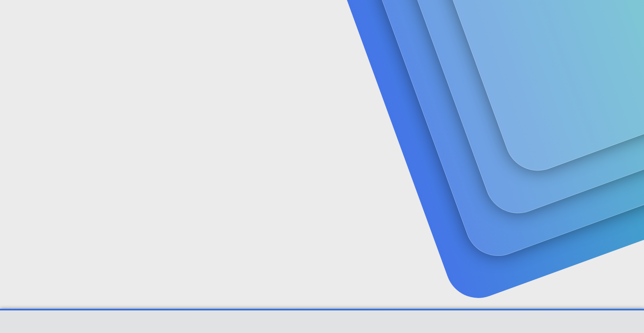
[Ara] (416, 16)
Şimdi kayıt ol (568, 64)
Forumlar (195, 17)
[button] (214, 17)
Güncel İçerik (245, 17)
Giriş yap (511, 64)
